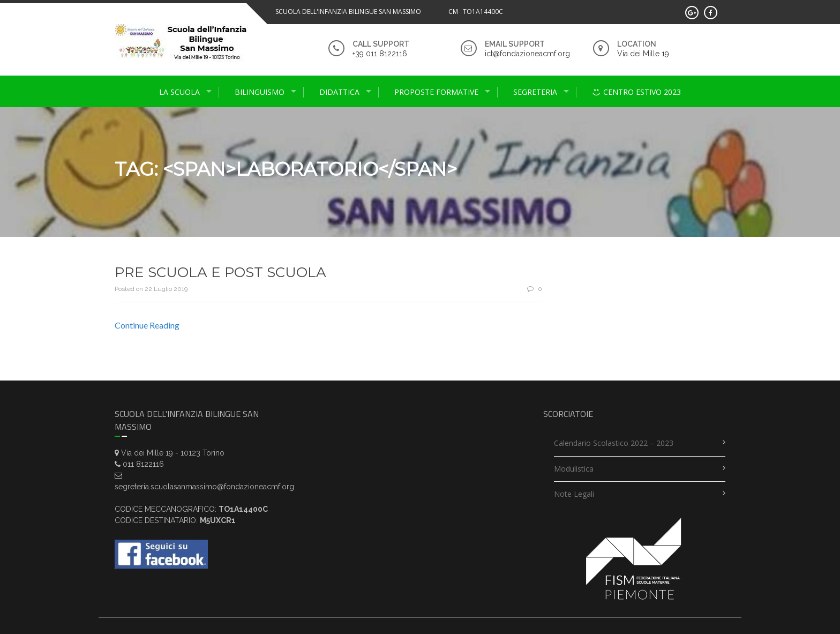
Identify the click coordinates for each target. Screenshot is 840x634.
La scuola (179, 92)
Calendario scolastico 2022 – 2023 (614, 443)
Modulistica (574, 469)
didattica (339, 92)
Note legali (574, 494)
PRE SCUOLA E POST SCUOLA (220, 272)
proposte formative (436, 92)
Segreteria (535, 92)
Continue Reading (147, 325)
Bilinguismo (260, 92)
